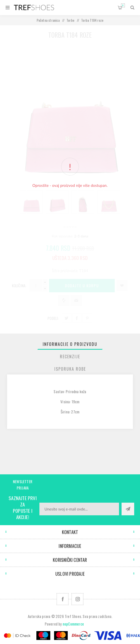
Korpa (123, 5)
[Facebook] (63, 599)
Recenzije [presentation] (70, 357)
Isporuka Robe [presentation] (70, 369)
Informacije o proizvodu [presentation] (70, 344)
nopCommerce (73, 624)
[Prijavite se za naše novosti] (79, 509)
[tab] (70, 344)
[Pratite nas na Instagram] (77, 599)
